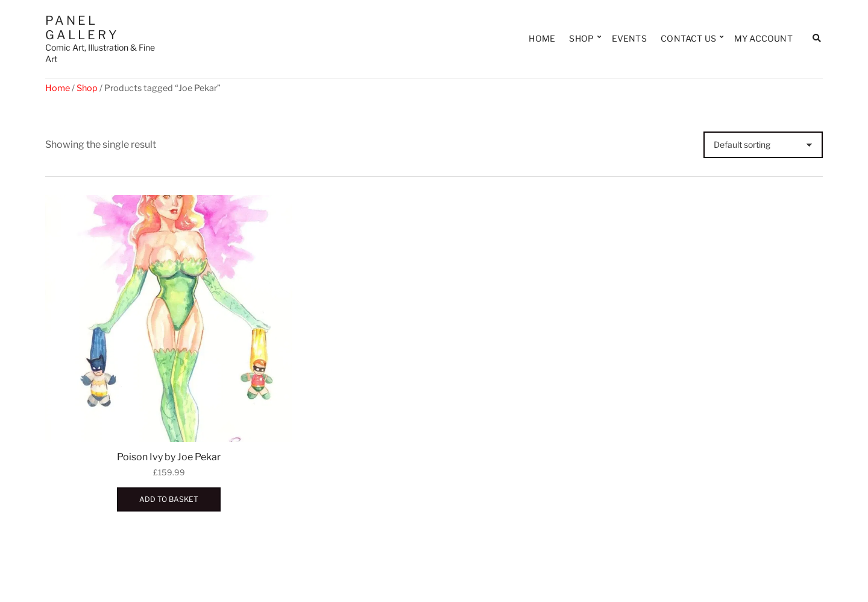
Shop (581, 38)
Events (629, 38)
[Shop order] (763, 145)
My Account (763, 38)
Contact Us (688, 38)
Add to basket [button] (169, 499)
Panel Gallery (82, 28)
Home (542, 38)
